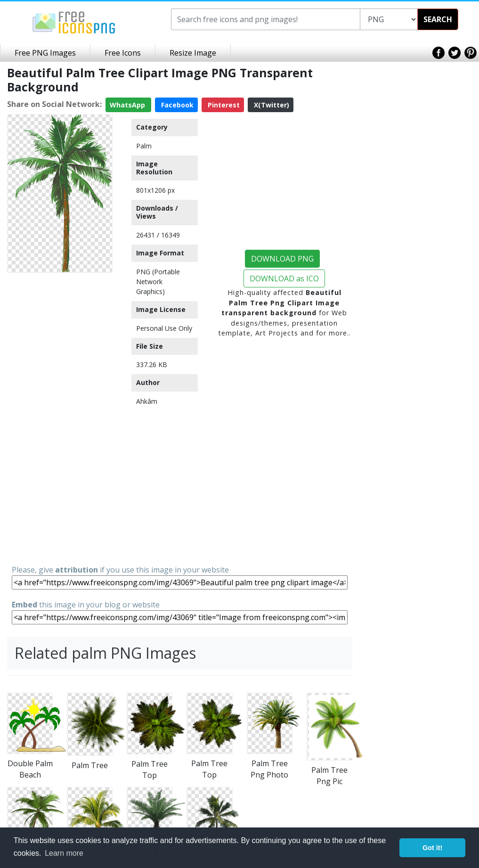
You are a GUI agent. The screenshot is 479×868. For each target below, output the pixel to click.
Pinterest (223, 105)
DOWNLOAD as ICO (284, 278)
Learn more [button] (64, 853)
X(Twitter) (271, 105)
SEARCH (438, 19)
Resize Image (193, 53)
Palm (144, 146)
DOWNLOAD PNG (282, 259)
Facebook (176, 105)
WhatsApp (128, 105)
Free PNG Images (45, 53)
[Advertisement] (60, 418)
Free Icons (123, 53)
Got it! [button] (432, 848)
